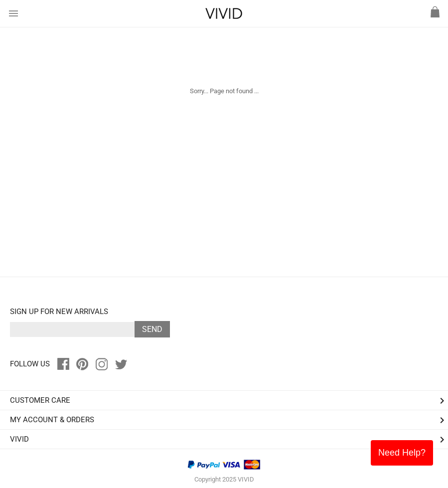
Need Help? (402, 453)
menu (13, 13)
